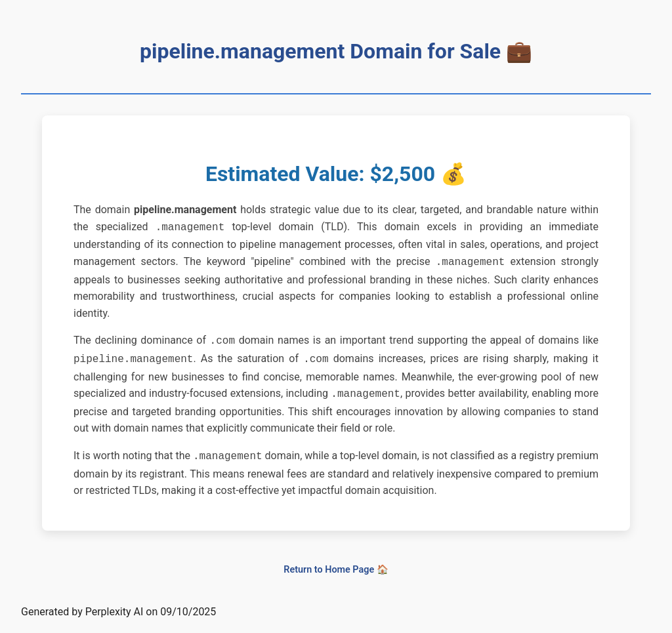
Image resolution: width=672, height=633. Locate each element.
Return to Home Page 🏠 (336, 562)
